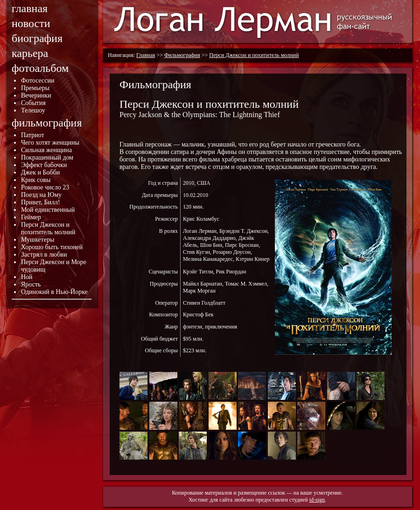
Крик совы (36, 180)
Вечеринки (36, 95)
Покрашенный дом (47, 157)
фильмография (47, 123)
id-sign (317, 500)
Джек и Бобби (40, 172)
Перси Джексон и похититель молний (48, 228)
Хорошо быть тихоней (52, 247)
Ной (27, 277)
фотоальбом (40, 68)
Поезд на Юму (41, 195)
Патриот (33, 135)
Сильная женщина (46, 150)
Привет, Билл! (41, 202)
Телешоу (33, 110)
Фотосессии (38, 80)
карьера (30, 53)
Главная (146, 55)
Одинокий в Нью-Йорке (54, 292)
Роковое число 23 (45, 187)
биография (37, 38)
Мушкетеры (38, 240)
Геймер (31, 217)
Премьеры (35, 88)
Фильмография (182, 55)
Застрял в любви (44, 255)
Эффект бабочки (44, 165)
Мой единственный (48, 210)
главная (30, 8)
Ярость (31, 284)
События (33, 103)
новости (31, 23)
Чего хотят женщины (50, 143)
